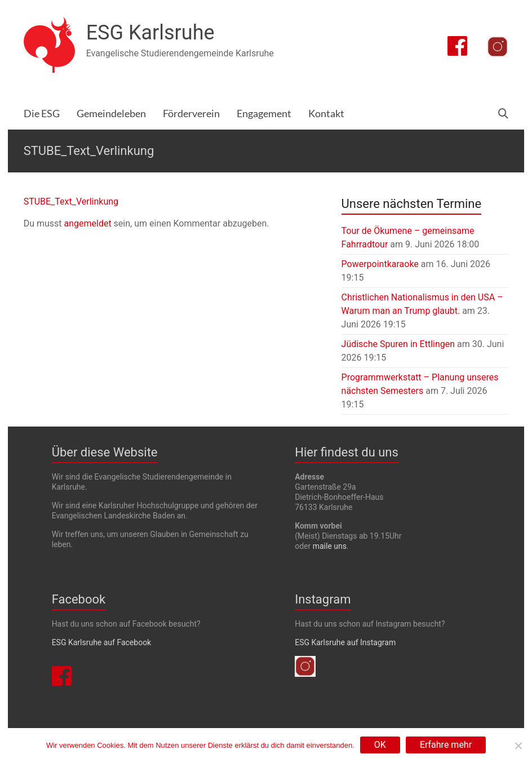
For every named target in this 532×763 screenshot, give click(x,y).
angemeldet (87, 223)
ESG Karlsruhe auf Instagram (345, 642)
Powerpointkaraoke (380, 264)
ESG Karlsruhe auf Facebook (102, 642)
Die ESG (42, 114)
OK (380, 745)
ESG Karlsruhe (150, 33)
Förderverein (191, 114)
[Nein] (518, 746)
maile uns (330, 546)
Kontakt (326, 114)
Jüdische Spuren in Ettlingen (398, 344)
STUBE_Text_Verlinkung (71, 201)
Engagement (264, 114)
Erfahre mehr (446, 745)
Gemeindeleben (111, 114)
